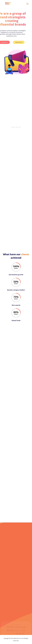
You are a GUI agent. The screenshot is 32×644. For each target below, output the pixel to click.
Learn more (8, 42)
